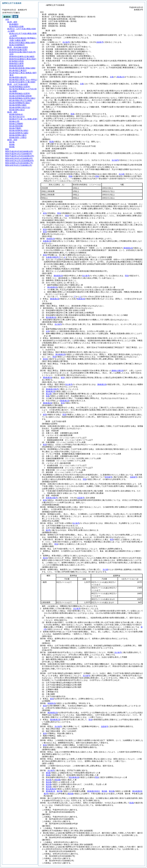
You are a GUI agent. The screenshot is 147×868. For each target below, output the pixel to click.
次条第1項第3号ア (53, 257)
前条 (72, 114)
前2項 (45, 558)
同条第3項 (81, 299)
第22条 (112, 791)
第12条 (49, 394)
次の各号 (66, 42)
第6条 (48, 775)
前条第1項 (51, 239)
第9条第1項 (128, 248)
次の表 (121, 174)
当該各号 (100, 42)
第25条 (49, 784)
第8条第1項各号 (52, 389)
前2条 (52, 142)
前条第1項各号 (52, 498)
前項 (45, 213)
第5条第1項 (50, 791)
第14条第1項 (52, 287)
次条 (112, 77)
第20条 (49, 782)
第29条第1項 (53, 713)
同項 (59, 213)
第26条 (49, 787)
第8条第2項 (48, 378)
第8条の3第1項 (117, 371)
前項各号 (109, 477)
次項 (48, 331)
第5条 (48, 773)
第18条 (58, 780)
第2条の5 (121, 77)
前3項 (45, 359)
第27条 (60, 791)
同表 (70, 176)
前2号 (48, 530)
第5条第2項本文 (94, 791)
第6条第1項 (58, 276)
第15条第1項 (51, 317)
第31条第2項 (51, 789)
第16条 (49, 780)
